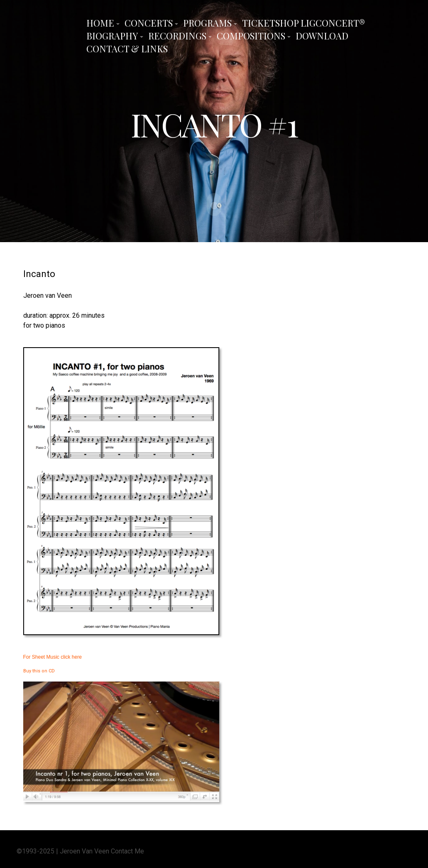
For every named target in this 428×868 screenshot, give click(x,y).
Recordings (177, 36)
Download (322, 36)
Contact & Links (127, 49)
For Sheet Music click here (53, 657)
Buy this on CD (39, 671)
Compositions (251, 36)
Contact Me (127, 851)
